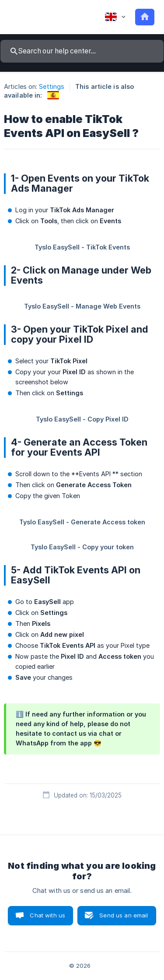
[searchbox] (82, 51)
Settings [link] (52, 86)
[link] (53, 95)
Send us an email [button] (124, 915)
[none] (115, 17)
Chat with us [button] (47, 915)
